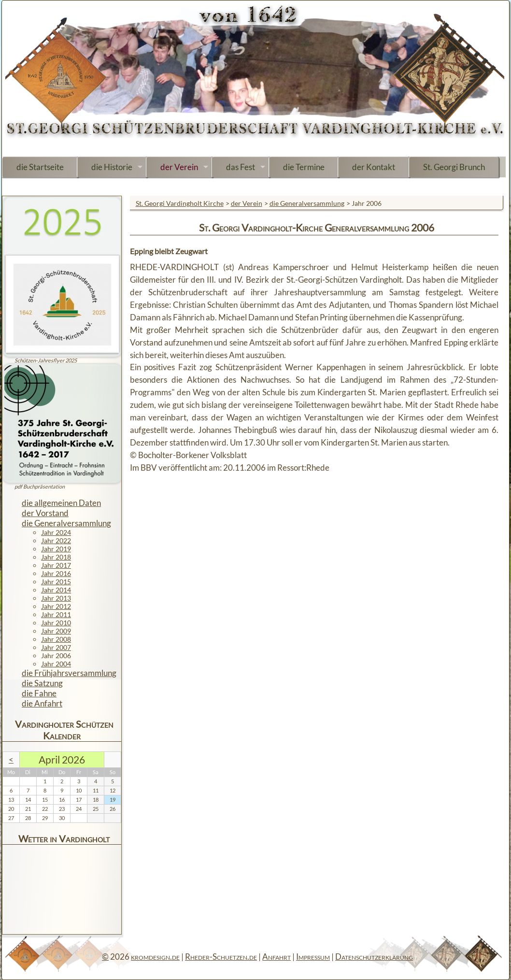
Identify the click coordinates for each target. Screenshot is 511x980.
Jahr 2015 (56, 582)
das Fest (241, 167)
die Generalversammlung (307, 203)
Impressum (313, 957)
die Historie (112, 167)
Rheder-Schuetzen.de (221, 957)
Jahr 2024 (56, 532)
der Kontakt (374, 167)
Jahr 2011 (56, 614)
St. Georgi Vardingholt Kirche (180, 203)
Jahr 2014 (56, 590)
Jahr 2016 (56, 573)
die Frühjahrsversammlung (69, 673)
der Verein (179, 167)
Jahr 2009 (56, 631)
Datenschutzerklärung (374, 957)
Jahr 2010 (56, 623)
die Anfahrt (42, 703)
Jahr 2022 (56, 540)
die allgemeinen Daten (61, 503)
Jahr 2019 (56, 549)
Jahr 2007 (56, 647)
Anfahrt (277, 957)
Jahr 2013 (56, 598)
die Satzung (42, 683)
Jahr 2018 (56, 557)
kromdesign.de (155, 957)
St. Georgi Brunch (454, 167)
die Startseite (40, 167)
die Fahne (39, 693)
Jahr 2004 (56, 664)
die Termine (304, 167)
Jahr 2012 (56, 606)
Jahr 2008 (56, 639)
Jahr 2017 (56, 565)
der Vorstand (45, 513)
